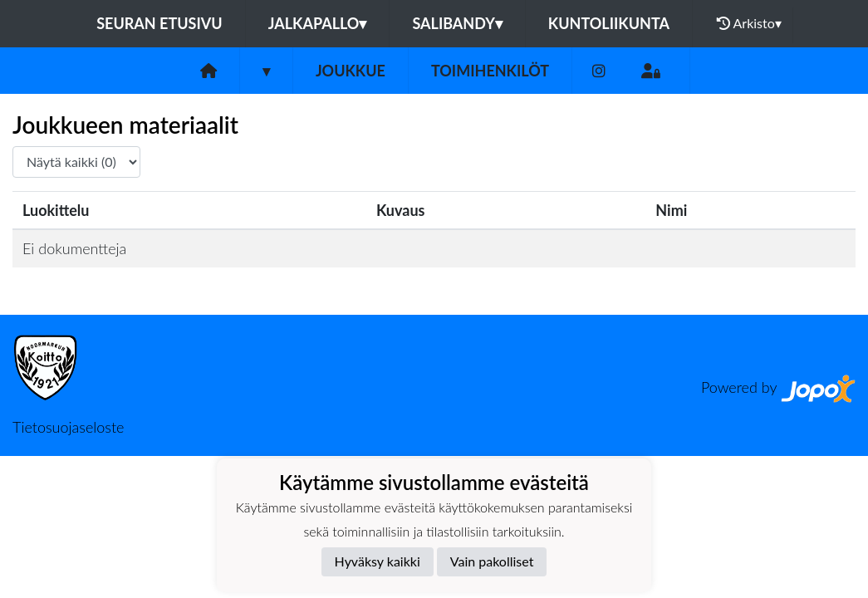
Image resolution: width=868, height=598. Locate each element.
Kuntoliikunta (609, 23)
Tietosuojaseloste (68, 427)
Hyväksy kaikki (378, 561)
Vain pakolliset (492, 561)
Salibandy (457, 23)
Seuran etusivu (159, 23)
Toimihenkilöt (490, 71)
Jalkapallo (318, 23)
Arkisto (749, 23)
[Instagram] (599, 71)
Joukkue (351, 71)
